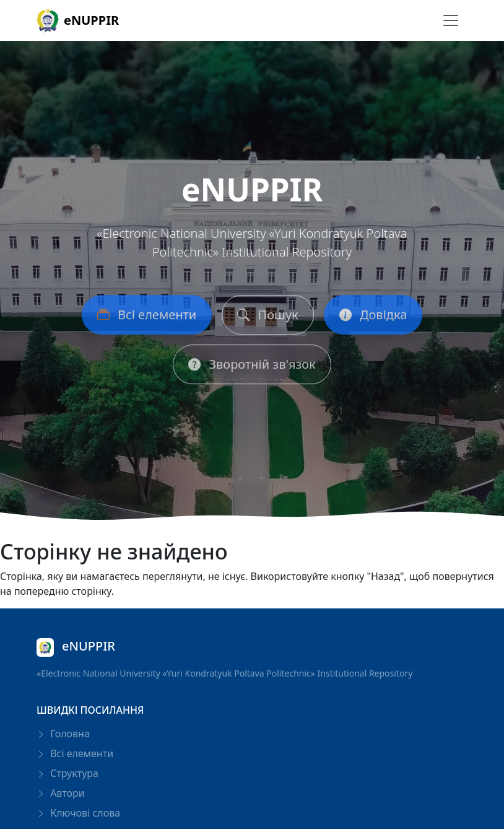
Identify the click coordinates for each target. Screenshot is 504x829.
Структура (67, 773)
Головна (63, 734)
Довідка (373, 317)
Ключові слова (78, 813)
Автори (61, 793)
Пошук (267, 317)
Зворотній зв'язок (252, 366)
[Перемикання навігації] (451, 20)
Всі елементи (147, 317)
